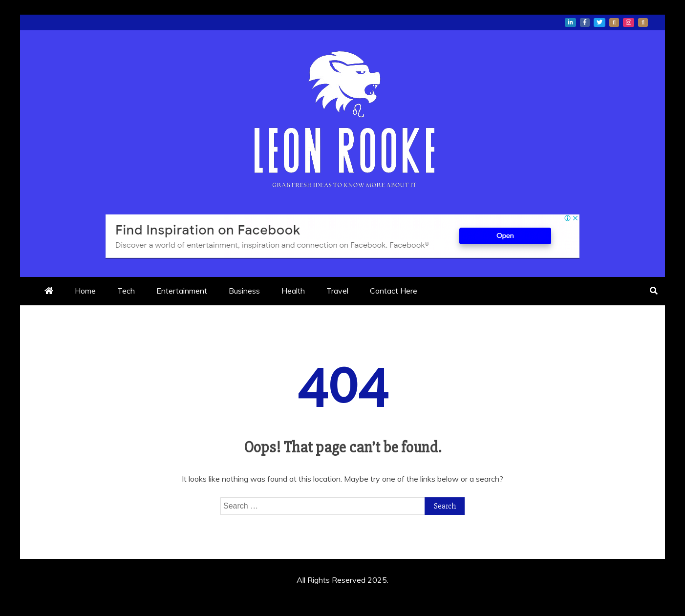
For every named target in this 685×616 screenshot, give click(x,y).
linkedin (570, 22)
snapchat (643, 22)
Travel (337, 291)
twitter (599, 22)
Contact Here (394, 291)
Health (293, 291)
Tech (126, 291)
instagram (629, 22)
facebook (585, 22)
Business (244, 291)
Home (85, 291)
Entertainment (182, 291)
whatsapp (614, 22)
